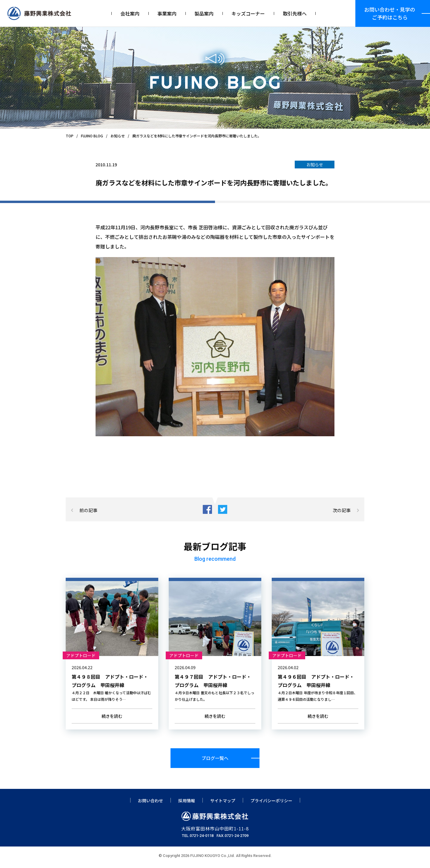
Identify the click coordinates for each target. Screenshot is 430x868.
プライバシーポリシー (271, 804)
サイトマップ (223, 804)
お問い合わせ (150, 804)
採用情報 (187, 804)
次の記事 (342, 510)
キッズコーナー (248, 13)
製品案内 (204, 13)
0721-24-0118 (202, 839)
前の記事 (88, 510)
